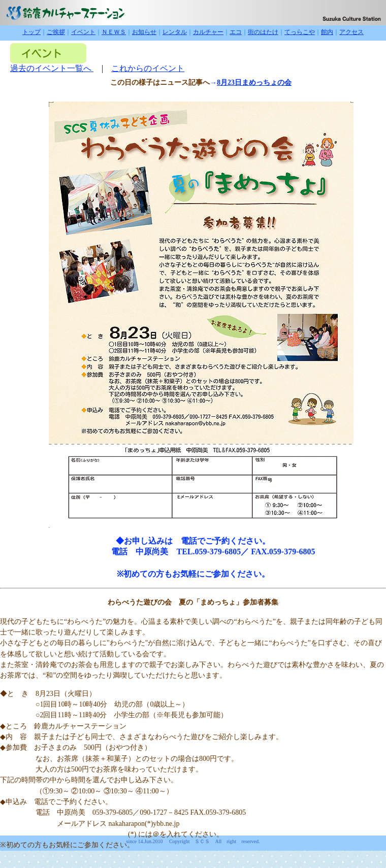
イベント (83, 32)
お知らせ (144, 32)
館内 (327, 32)
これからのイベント (148, 68)
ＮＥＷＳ (114, 32)
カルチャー (208, 32)
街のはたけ (263, 32)
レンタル (175, 32)
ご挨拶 (56, 32)
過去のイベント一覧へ (52, 68)
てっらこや (300, 32)
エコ (236, 32)
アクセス (351, 32)
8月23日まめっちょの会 (254, 82)
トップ (31, 32)
